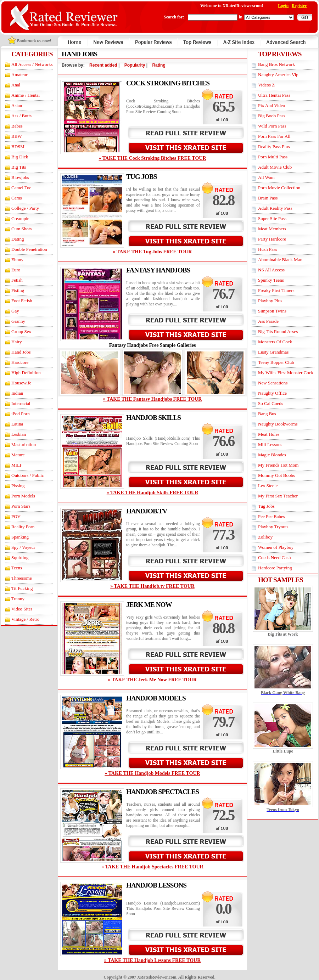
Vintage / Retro (25, 619)
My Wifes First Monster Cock (286, 373)
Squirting (20, 557)
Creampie (20, 218)
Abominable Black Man (280, 260)
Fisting (18, 290)
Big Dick (20, 157)
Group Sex (21, 331)
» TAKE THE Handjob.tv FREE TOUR (152, 586)
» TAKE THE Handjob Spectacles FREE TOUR (152, 867)
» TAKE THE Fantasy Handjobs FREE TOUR (153, 399)
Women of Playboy (276, 547)
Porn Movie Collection (279, 188)
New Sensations (273, 383)
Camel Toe (21, 188)
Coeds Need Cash (274, 557)
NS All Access (271, 270)
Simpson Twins (272, 311)
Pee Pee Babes (272, 516)
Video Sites (22, 609)
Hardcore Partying (275, 568)
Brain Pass (268, 198)
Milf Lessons (270, 444)
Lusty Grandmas (273, 352)
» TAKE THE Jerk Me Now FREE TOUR (152, 680)
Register (299, 6)
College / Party (25, 208)
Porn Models (23, 496)
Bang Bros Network (276, 64)
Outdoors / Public (28, 475)
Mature (18, 455)
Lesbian (19, 434)
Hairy (17, 342)
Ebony (17, 260)
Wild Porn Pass (272, 126)
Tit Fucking (22, 588)
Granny (18, 321)
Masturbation (24, 444)
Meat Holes (269, 434)
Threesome (22, 578)
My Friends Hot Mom (278, 465)
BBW (17, 136)
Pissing (18, 486)
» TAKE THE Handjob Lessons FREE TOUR (153, 960)
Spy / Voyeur (23, 547)
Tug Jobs (266, 506)
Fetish (17, 280)
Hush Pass (268, 249)
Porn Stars (21, 506)
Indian (17, 393)
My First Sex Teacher (278, 496)
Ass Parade (268, 321)
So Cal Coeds (271, 403)
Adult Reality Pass (275, 208)
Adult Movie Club (275, 167)
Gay (15, 311)
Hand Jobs (21, 352)
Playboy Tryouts (273, 527)
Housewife (21, 383)
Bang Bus (267, 414)
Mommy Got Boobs (276, 475)
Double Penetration (29, 249)
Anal (16, 85)
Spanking (20, 537)
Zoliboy (265, 537)
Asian (17, 105)
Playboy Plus (270, 301)
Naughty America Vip (278, 75)
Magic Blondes (272, 455)
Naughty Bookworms (278, 424)
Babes (17, 126)
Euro (16, 270)
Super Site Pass (272, 218)
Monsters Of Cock (275, 342)
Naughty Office (272, 393)
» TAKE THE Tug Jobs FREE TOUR (153, 252)
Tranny (18, 599)
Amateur (19, 75)
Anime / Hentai (26, 95)
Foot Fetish (22, 301)
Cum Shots (21, 229)
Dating (18, 239)
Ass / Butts (21, 116)
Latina (17, 424)
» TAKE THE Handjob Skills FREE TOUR (153, 493)
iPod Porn (21, 414)
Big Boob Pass (272, 116)
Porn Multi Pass (273, 157)
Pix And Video (272, 105)
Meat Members (272, 229)
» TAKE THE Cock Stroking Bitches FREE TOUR (152, 158)
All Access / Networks (32, 64)
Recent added (103, 65)
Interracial (21, 403)
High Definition (26, 373)
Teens (17, 568)
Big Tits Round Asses (278, 331)
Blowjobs (20, 177)
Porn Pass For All (274, 136)
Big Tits (19, 167)
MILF (17, 465)
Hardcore (20, 362)
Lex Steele (268, 486)
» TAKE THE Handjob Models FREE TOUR (152, 773)
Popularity (135, 65)
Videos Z (266, 85)
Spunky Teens (271, 280)
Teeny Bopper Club (276, 362)
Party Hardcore (272, 239)
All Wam (266, 177)
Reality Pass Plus (274, 147)
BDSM (18, 147)
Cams (17, 198)
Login (283, 6)
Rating (159, 65)
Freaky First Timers (276, 290)
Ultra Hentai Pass (274, 95)
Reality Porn (23, 527)
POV (16, 516)
